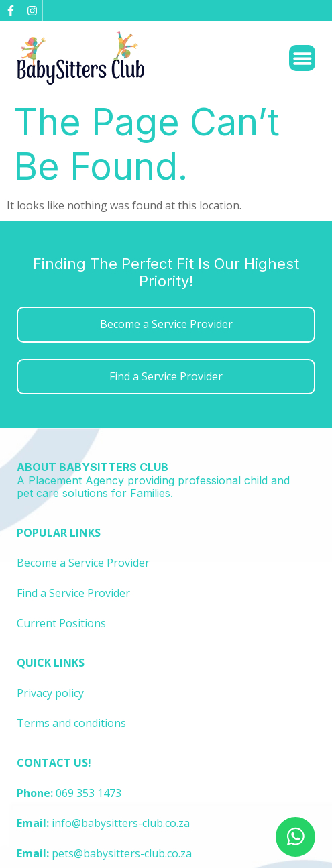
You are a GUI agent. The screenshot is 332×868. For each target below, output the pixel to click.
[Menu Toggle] (302, 58)
